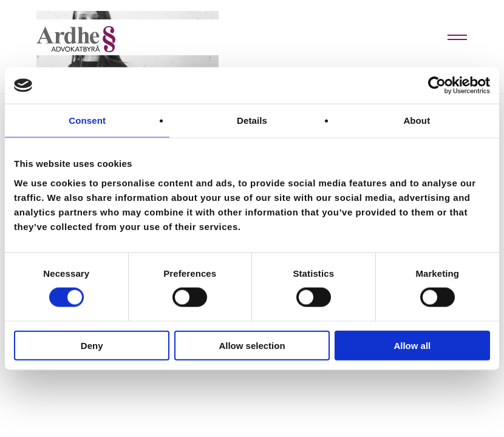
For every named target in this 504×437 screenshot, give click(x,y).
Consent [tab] (87, 120)
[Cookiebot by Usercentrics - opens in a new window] (437, 86)
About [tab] (417, 120)
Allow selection (252, 345)
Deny (92, 345)
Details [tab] (252, 120)
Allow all (412, 345)
